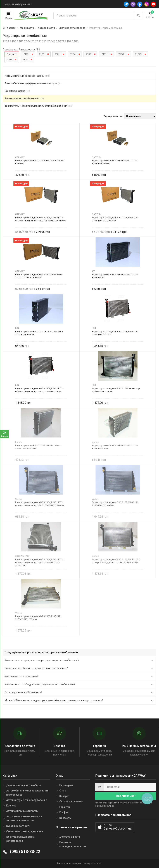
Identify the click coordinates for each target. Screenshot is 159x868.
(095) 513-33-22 (21, 852)
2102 (9, 59)
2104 (73, 54)
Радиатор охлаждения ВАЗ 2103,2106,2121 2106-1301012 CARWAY (115, 219)
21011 (105, 54)
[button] (115, 827)
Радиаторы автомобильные (24, 98)
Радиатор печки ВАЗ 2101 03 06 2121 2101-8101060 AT (115, 276)
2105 (25, 59)
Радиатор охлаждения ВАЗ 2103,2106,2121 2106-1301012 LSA (115, 333)
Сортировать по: (113, 116)
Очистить (12, 54)
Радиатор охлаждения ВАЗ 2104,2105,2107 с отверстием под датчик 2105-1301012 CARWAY (41, 219)
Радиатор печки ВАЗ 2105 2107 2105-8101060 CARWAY (40, 162)
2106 (42, 54)
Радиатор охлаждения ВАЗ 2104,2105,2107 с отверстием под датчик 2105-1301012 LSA (39, 390)
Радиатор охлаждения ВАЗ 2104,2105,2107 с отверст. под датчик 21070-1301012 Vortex (116, 561)
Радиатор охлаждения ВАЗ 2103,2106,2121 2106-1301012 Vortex (38, 618)
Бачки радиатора (17, 91)
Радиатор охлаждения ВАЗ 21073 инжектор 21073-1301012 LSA (116, 390)
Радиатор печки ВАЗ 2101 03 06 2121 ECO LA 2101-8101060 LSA (39, 333)
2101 (57, 54)
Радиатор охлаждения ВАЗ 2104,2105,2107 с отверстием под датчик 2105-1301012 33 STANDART (39, 562)
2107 (88, 54)
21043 (121, 54)
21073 (138, 54)
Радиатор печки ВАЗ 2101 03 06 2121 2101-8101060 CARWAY (115, 162)
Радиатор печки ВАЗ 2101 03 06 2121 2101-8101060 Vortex (115, 447)
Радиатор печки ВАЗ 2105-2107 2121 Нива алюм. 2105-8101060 (38, 447)
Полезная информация (17, 4)
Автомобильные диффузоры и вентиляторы (33, 83)
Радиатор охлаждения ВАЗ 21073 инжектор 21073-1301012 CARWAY (39, 276)
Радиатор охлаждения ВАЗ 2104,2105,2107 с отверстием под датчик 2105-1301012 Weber (40, 504)
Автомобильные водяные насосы (28, 76)
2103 (26, 54)
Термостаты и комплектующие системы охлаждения (39, 106)
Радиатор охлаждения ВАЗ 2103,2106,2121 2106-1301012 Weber (115, 504)
